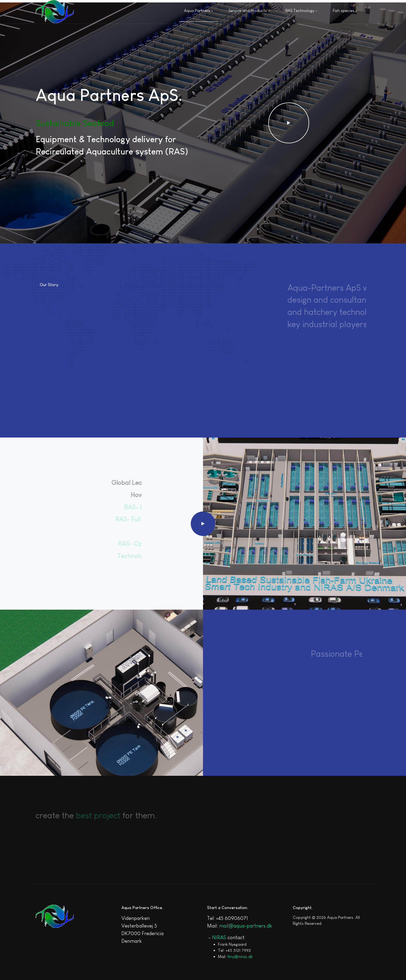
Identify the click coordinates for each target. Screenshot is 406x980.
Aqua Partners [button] (199, 10)
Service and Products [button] (249, 10)
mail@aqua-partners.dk (246, 926)
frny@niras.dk (240, 956)
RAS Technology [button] (302, 10)
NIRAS (219, 937)
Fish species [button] (345, 10)
